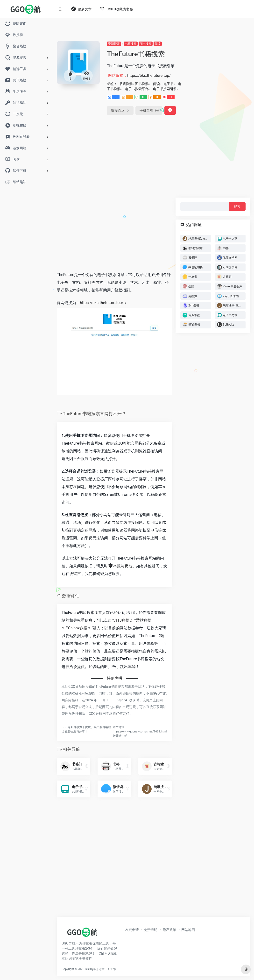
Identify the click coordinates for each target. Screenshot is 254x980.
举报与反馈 (120, 566)
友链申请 (132, 930)
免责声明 (151, 930)
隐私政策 (169, 930)
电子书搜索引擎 (165, 89)
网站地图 (188, 930)
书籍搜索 (131, 44)
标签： (112, 84)
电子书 (169, 84)
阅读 (158, 44)
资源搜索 (114, 44)
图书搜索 (146, 44)
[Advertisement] (221, 114)
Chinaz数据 (78, 628)
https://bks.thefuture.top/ (102, 303)
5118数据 (121, 620)
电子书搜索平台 (137, 89)
